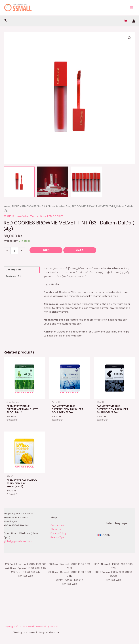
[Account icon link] (134, 21)
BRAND (16, 207)
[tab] (22, 270)
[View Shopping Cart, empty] (125, 21)
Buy (46, 250)
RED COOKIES (29, 207)
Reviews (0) (13, 276)
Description (13, 270)
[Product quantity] (14, 251)
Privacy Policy (58, 533)
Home (7, 207)
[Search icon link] (5, 21)
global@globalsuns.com (18, 541)
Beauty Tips (57, 537)
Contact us (57, 525)
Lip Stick (43, 207)
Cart (80, 250)
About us (56, 529)
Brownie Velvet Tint (60, 207)
